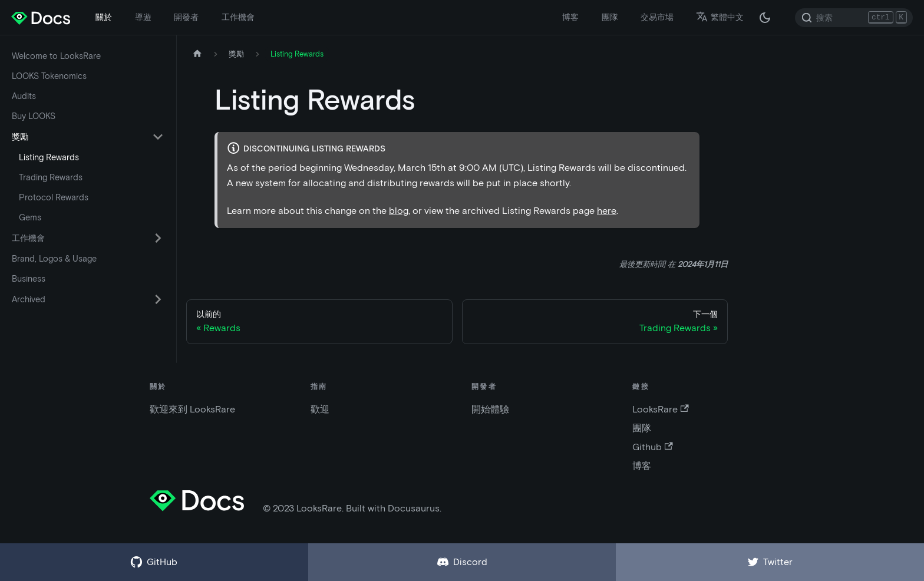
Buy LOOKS (34, 116)
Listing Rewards (49, 157)
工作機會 (238, 17)
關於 (104, 17)
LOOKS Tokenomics (49, 76)
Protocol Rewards (54, 197)
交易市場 (657, 17)
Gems (30, 217)
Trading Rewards (51, 177)
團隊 (610, 17)
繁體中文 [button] (720, 17)
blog (399, 211)
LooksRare (660, 409)
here (607, 211)
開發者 (186, 17)
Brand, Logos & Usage (54, 259)
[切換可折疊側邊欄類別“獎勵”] (158, 137)
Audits (24, 96)
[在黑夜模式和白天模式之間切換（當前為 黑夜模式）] (765, 18)
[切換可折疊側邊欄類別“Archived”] (158, 299)
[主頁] (197, 54)
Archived (29, 299)
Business (29, 279)
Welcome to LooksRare (56, 56)
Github (652, 447)
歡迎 (320, 409)
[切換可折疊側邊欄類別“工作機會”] (158, 238)
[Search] (854, 18)
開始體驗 (490, 409)
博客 (570, 17)
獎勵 (20, 137)
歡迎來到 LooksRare (192, 409)
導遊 (143, 17)
